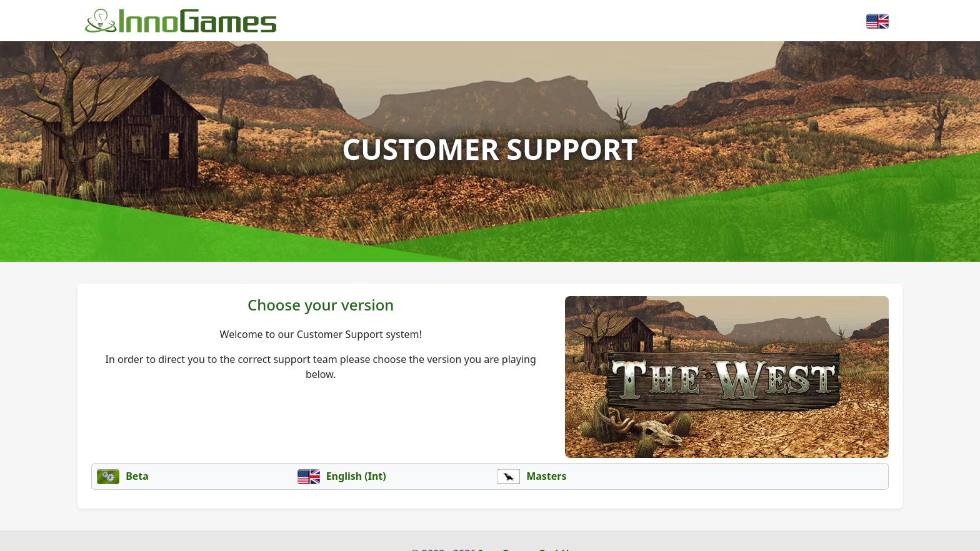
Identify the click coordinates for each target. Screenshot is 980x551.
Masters (532, 476)
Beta (123, 476)
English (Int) (342, 476)
